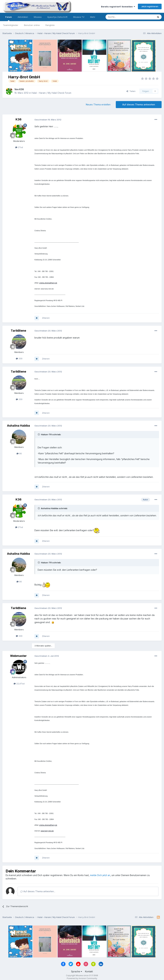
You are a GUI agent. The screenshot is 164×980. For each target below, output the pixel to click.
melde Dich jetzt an (100, 875)
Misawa (38, 17)
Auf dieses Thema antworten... (38, 891)
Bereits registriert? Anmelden (118, 7)
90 (19, 453)
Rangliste (50, 25)
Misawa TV (79, 17)
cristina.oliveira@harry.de (48, 283)
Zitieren (46, 318)
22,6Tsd (19, 684)
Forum (9, 18)
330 (19, 358)
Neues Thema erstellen (98, 104)
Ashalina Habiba (18, 426)
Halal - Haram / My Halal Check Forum (51, 93)
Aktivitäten (23, 17)
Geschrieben (48, 120)
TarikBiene (18, 331)
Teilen (131, 91)
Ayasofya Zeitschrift (57, 17)
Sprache (77, 971)
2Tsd (19, 147)
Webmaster (18, 656)
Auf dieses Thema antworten (139, 104)
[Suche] (120, 17)
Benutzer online (32, 25)
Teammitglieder (11, 25)
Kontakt (89, 971)
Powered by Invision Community (82, 978)
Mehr (93, 17)
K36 (22, 89)
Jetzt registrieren (150, 6)
